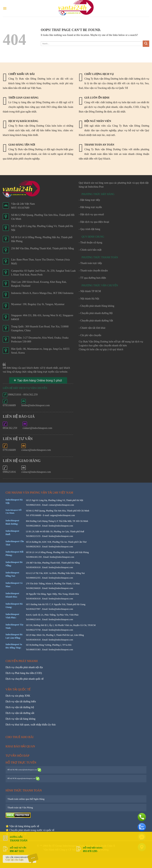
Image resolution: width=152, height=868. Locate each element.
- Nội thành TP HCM (90, 291)
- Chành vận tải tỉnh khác (92, 328)
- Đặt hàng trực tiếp (89, 200)
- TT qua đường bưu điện (92, 278)
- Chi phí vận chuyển (90, 335)
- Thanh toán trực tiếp (90, 263)
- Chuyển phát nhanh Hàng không (96, 306)
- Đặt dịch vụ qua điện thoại (94, 222)
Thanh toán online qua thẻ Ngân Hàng (26, 799)
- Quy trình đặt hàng (89, 229)
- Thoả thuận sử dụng (90, 243)
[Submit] (146, 44)
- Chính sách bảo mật (90, 250)
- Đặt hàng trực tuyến (90, 207)
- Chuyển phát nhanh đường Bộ (96, 313)
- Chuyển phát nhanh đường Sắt (96, 321)
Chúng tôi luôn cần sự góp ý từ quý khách (101, 349)
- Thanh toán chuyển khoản (93, 271)
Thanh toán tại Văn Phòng (20, 807)
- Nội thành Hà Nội (89, 299)
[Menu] (5, 8)
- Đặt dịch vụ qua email (91, 214)
